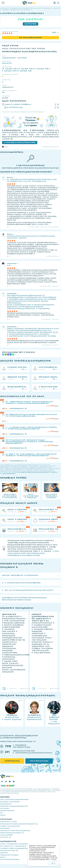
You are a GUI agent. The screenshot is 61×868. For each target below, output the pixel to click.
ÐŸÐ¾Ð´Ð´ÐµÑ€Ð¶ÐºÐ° (7, 835)
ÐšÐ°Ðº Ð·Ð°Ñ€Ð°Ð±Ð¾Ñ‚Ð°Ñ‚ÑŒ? (10, 859)
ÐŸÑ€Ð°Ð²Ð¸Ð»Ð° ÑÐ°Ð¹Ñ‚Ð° (9, 822)
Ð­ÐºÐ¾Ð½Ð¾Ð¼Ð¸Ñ (6, 804)
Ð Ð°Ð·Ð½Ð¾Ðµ (5, 808)
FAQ (1, 813)
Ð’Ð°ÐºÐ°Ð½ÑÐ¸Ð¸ (6, 837)
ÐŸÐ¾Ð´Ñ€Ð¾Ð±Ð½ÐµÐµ (39, 761)
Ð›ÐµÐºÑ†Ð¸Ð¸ (4, 853)
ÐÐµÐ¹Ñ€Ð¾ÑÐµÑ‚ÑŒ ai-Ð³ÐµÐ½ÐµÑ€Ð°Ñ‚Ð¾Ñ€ (15, 848)
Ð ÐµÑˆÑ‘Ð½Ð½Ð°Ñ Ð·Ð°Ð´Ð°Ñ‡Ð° (15, 58)
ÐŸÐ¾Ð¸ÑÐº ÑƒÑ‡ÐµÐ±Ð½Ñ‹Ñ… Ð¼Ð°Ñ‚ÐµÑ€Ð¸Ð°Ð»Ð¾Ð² (17, 844)
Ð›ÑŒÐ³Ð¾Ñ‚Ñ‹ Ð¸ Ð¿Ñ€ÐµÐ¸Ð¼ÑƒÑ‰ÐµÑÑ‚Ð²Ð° (14, 806)
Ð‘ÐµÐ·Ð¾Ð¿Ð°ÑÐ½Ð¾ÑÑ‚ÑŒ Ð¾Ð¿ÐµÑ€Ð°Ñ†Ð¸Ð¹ (15, 831)
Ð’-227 (9, 266)
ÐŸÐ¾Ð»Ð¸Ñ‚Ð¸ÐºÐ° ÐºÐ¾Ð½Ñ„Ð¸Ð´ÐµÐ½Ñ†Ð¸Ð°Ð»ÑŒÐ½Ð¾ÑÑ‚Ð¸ (19, 824)
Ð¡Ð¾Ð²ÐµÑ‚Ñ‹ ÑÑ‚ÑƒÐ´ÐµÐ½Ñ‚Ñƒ (10, 802)
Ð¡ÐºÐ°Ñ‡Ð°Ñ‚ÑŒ (30, 24)
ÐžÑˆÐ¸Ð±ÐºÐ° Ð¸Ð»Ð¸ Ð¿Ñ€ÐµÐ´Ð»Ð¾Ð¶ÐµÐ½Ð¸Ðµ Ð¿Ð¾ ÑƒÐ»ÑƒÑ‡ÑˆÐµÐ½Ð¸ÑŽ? (23, 112)
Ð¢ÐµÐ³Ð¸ (3, 815)
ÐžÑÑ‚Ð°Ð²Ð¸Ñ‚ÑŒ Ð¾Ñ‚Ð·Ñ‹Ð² (30, 38)
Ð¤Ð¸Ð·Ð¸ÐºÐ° (7, 63)
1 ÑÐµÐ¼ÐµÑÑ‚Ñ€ (9, 69)
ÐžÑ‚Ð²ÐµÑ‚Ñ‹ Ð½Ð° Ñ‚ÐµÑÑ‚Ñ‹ (9, 851)
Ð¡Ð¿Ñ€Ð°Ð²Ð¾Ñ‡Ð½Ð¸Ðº (7, 811)
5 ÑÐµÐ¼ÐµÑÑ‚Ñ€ (24, 71)
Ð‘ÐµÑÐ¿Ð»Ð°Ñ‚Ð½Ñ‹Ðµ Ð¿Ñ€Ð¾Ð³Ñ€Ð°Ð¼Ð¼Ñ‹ (14, 800)
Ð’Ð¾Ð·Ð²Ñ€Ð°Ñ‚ (5, 828)
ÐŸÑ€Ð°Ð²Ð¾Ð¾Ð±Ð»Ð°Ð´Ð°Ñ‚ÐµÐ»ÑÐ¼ (12, 833)
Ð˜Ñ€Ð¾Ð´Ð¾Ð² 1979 (8, 87)
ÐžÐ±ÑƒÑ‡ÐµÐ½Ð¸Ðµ (12, 761)
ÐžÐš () (53, 863)
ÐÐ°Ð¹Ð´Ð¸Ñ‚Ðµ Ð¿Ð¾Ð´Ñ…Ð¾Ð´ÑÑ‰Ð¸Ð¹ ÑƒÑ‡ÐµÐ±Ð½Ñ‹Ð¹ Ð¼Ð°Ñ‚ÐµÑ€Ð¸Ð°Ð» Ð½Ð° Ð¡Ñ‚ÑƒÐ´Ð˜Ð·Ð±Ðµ (33, 553)
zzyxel (5, 147)
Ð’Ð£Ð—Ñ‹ (3, 857)
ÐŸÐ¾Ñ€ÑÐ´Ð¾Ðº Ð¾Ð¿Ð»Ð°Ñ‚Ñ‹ (10, 826)
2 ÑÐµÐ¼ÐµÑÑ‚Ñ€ (25, 69)
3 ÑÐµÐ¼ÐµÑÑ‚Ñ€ (41, 69)
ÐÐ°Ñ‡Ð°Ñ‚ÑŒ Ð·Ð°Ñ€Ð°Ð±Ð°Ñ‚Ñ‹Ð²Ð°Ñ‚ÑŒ (20, 142)
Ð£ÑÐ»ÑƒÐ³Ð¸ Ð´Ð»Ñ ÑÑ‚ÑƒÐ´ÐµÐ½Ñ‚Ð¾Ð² (13, 846)
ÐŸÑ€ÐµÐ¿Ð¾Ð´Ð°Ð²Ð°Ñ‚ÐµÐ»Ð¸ (10, 855)
